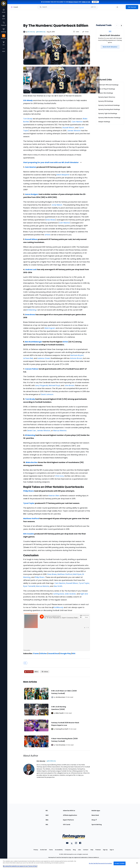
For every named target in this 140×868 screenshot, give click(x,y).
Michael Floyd (54, 385)
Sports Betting (97, 825)
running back (58, 594)
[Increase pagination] (121, 26)
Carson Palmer (32, 369)
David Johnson (47, 394)
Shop (94, 820)
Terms (51, 850)
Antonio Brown (76, 358)
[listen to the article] (76, 32)
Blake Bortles (32, 462)
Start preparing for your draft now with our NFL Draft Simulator (52, 162)
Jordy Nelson (57, 205)
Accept (95, 2)
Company (68, 850)
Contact (86, 850)
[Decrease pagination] (117, 26)
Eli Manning (32, 310)
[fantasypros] (57, 632)
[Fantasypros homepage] (4, 5)
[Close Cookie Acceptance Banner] (137, 863)
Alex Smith (58, 586)
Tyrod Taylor (29, 503)
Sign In (112, 850)
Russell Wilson (68, 128)
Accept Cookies (120, 863)
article (47, 235)
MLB (47, 815)
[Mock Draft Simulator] (110, 47)
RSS (74, 653)
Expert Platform (68, 820)
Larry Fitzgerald (42, 385)
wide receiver (70, 594)
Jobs (79, 850)
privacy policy (73, 2)
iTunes (36, 653)
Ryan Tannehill (29, 586)
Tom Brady (28, 119)
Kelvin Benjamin (63, 175)
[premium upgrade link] (123, 7)
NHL (47, 825)
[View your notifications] (117, 7)
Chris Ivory (59, 476)
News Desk (95, 815)
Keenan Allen (54, 496)
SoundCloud (54, 653)
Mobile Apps (96, 811)
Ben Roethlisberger (34, 342)
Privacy (36, 850)
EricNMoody (58, 607)
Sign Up (105, 850)
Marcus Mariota (60, 431)
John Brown (69, 385)
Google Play (66, 653)
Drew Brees (51, 220)
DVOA (65, 342)
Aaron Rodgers (32, 194)
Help (92, 850)
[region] (70, 863)
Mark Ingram (50, 328)
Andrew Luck (31, 269)
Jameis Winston (74, 131)
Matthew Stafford (31, 518)
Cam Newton (77, 122)
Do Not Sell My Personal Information (100, 863)
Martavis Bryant (77, 355)
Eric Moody (31, 32)
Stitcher (44, 653)
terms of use (86, 2)
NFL (25, 663)
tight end (84, 594)
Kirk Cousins (29, 534)
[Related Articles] (57, 714)
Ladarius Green (44, 358)
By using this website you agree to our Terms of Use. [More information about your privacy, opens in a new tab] (20, 866)
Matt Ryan (77, 574)
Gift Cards (67, 825)
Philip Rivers (29, 491)
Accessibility (59, 850)
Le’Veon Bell (28, 358)
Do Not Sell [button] (43, 850)
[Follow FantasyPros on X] (45, 672)
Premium (98, 850)
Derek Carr (32, 431)
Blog (74, 850)
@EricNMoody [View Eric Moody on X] (41, 32)
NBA (47, 820)
